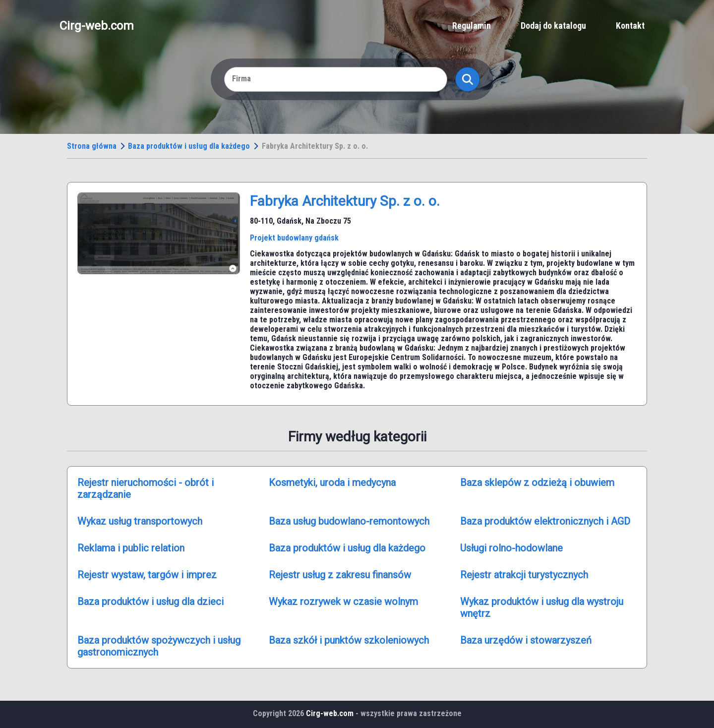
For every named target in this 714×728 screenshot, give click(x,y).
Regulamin (472, 26)
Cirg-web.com (97, 26)
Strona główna (92, 146)
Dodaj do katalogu (553, 26)
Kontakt (630, 26)
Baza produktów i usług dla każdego (189, 146)
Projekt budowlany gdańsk (294, 238)
